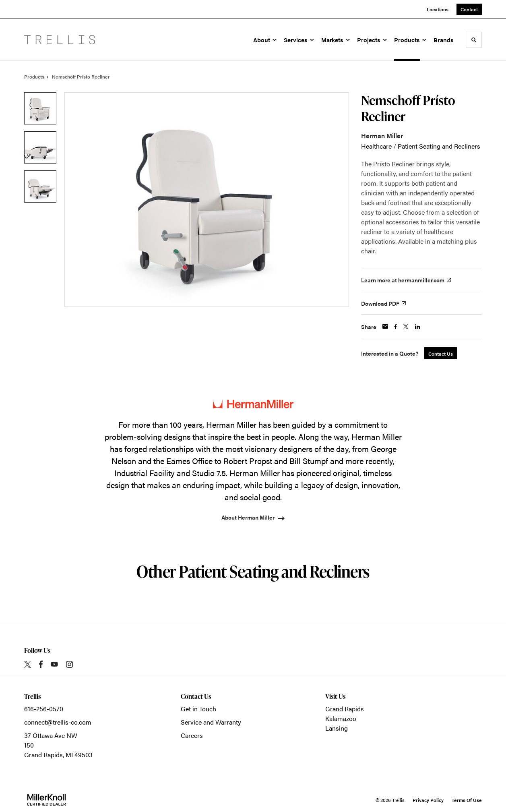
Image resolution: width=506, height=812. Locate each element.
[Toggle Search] (474, 40)
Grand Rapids (345, 709)
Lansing (337, 728)
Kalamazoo (341, 718)
